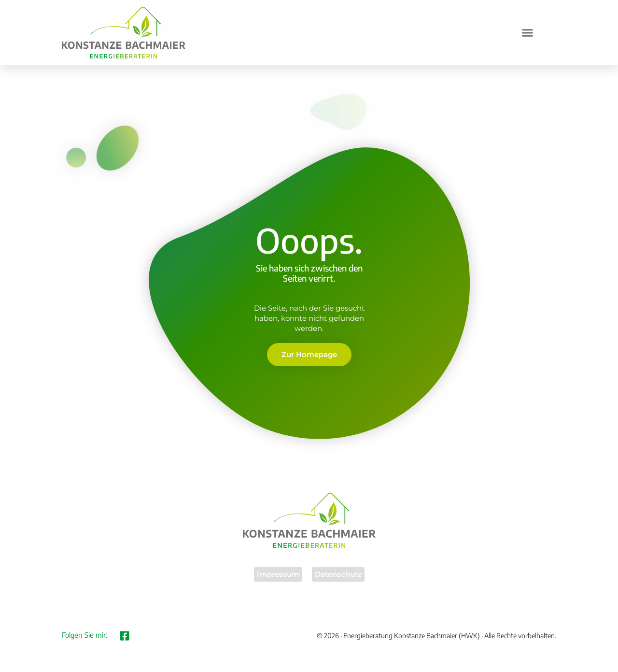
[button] (528, 33)
